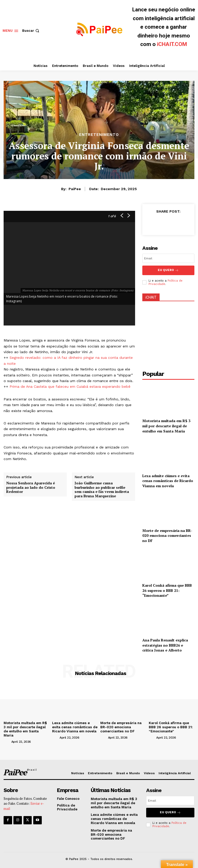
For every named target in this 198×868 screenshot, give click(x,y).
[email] (168, 258)
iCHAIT (151, 297)
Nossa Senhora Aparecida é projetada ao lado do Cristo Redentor (31, 487)
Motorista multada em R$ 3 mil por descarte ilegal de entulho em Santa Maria (166, 425)
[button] (31, 31)
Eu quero (170, 811)
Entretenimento (99, 135)
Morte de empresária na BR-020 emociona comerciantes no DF (167, 535)
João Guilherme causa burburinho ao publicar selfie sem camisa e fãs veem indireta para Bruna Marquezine (102, 490)
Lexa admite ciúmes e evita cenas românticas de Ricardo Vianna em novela (168, 480)
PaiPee (75, 189)
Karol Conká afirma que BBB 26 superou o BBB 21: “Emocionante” (167, 590)
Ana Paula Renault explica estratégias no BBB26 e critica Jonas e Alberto (165, 645)
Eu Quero (168, 270)
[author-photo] (7, 741)
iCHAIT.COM (172, 44)
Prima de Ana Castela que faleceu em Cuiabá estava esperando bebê (70, 386)
